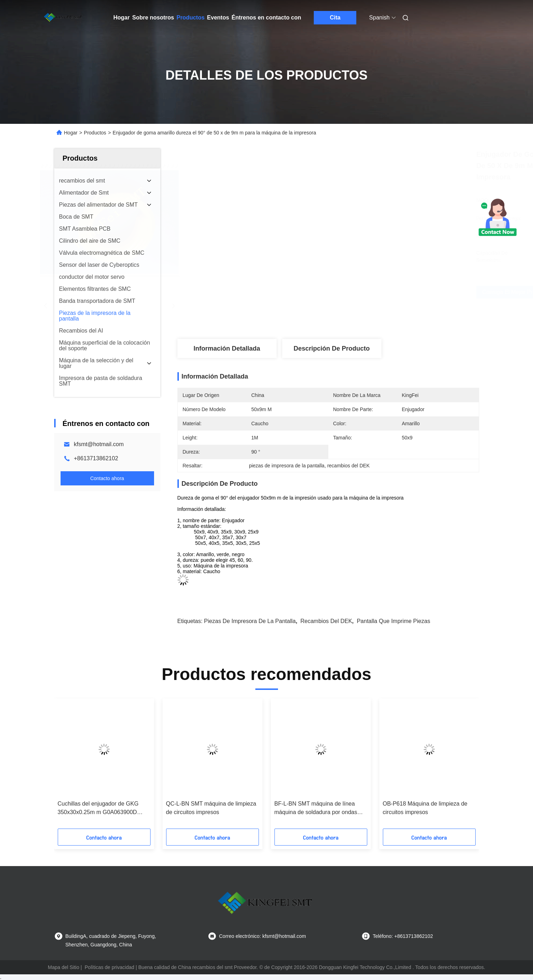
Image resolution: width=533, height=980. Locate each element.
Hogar (121, 18)
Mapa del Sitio (64, 967)
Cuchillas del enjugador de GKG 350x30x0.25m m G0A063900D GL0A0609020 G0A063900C (98, 809)
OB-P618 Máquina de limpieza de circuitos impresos (425, 808)
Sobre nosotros (153, 18)
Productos (190, 18)
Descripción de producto (332, 348)
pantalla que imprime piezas (393, 621)
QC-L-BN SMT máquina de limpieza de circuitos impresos (211, 808)
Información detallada (227, 348)
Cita (335, 18)
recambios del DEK (326, 621)
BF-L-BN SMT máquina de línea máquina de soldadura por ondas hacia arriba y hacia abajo (316, 809)
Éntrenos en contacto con (266, 18)
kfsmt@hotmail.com (99, 444)
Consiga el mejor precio (367, 292)
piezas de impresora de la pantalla (250, 621)
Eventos (218, 18)
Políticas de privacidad (109, 967)
